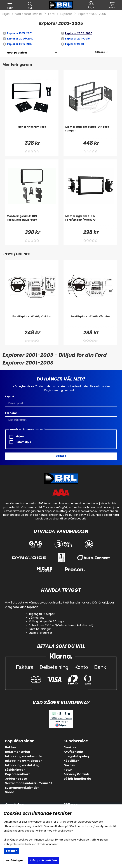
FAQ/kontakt (73, 752)
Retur (68, 770)
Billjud (6, 14)
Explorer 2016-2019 (20, 44)
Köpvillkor (71, 761)
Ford (51, 14)
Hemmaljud (20, 442)
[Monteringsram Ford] (32, 132)
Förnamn (11, 413)
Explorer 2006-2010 (20, 39)
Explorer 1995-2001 (20, 33)
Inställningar (14, 860)
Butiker (11, 747)
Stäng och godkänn (43, 860)
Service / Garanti (76, 774)
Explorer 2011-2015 (77, 39)
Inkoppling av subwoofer (24, 756)
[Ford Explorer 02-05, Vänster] (90, 322)
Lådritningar (15, 770)
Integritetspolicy (77, 756)
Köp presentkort (17, 774)
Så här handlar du (77, 779)
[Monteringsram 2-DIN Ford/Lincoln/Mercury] (32, 221)
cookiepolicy (65, 831)
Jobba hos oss (16, 779)
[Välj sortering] (17, 53)
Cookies (70, 747)
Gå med (61, 456)
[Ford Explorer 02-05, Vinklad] (32, 322)
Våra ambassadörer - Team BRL (30, 783)
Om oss (69, 765)
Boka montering (17, 752)
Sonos (10, 792)
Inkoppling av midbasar (23, 761)
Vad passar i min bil (29, 14)
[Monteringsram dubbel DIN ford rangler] (90, 132)
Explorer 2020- (75, 44)
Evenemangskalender (22, 788)
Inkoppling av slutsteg (22, 765)
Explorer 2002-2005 (92, 14)
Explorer (66, 14)
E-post (10, 396)
